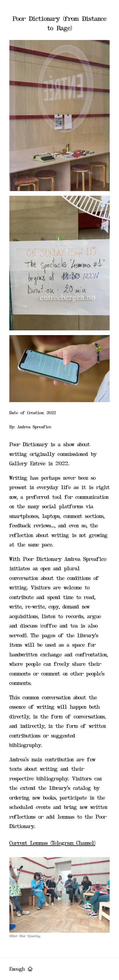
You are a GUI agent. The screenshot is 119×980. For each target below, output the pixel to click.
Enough (21, 969)
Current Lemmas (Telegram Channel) (52, 843)
